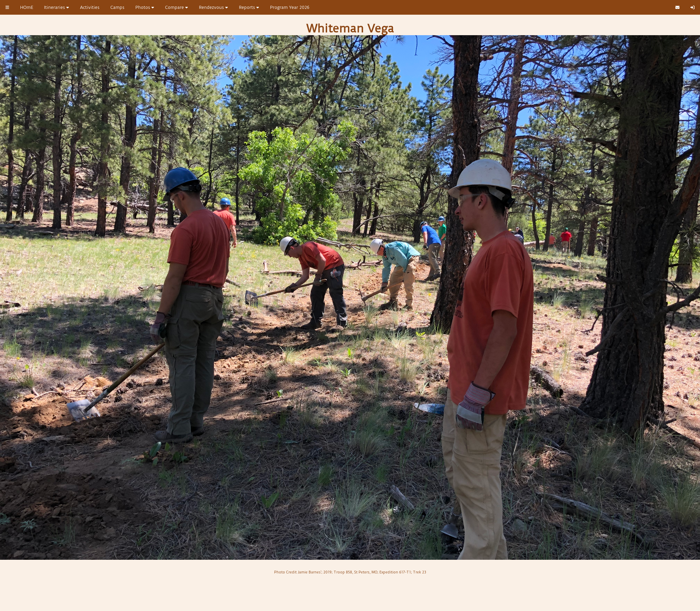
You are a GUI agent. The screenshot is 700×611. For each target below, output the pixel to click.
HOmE (27, 7)
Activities (90, 7)
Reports (249, 7)
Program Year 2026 (290, 7)
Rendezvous (213, 7)
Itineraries (57, 7)
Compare (177, 7)
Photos (145, 7)
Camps (117, 7)
